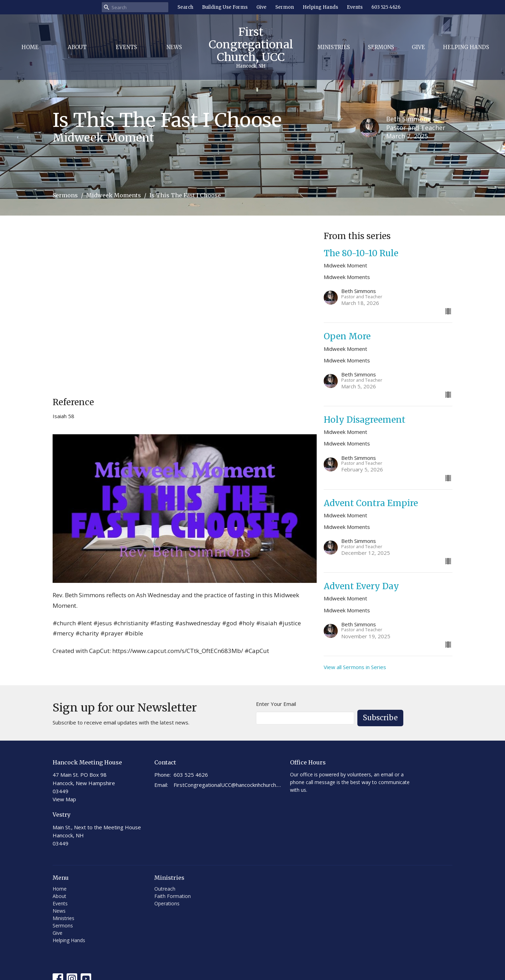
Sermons (381, 47)
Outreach (165, 889)
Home (30, 47)
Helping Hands (320, 7)
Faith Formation (173, 896)
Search (185, 7)
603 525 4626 (386, 7)
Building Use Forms (225, 7)
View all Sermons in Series (355, 667)
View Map (64, 799)
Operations (167, 903)
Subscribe (380, 718)
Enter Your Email (276, 704)
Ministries (334, 47)
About (77, 47)
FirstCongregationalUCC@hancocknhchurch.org (228, 785)
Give (261, 7)
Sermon (285, 7)
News (174, 47)
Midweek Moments (114, 195)
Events (355, 7)
